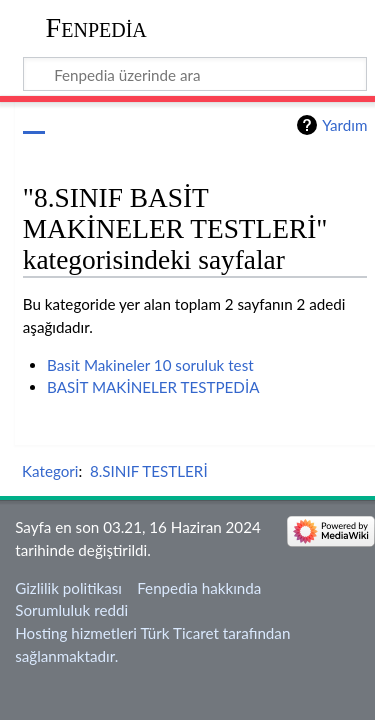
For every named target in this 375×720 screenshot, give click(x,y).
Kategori (50, 471)
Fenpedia (96, 27)
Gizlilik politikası (68, 588)
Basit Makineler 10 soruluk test (150, 365)
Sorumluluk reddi (71, 610)
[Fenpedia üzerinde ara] (195, 74)
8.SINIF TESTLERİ (149, 471)
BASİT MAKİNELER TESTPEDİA (153, 387)
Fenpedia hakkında (199, 588)
